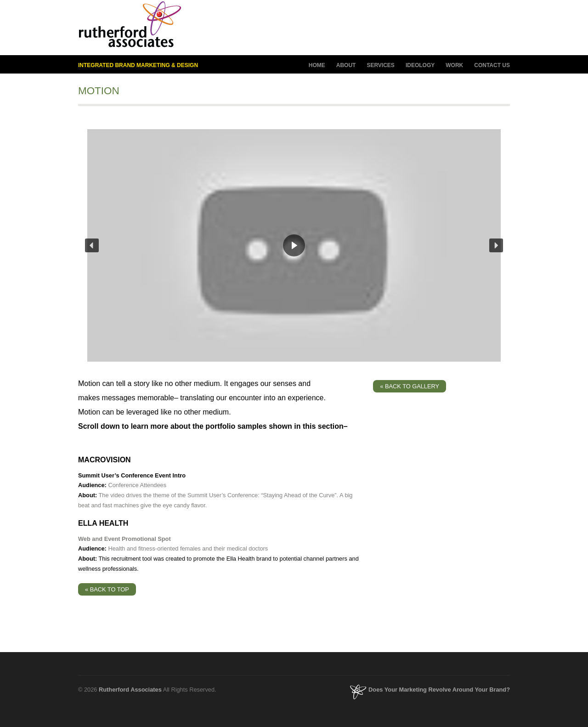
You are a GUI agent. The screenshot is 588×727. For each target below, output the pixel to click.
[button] (92, 245)
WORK (454, 65)
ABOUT (346, 65)
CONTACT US (492, 65)
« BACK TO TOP (107, 589)
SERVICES (380, 65)
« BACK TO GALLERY (410, 386)
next (501, 90)
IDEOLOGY (420, 65)
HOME (317, 65)
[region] (294, 245)
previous (485, 90)
